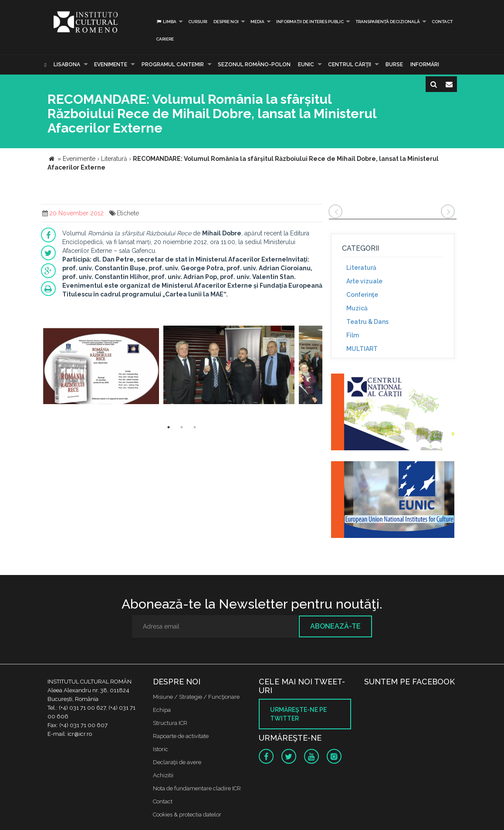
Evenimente (111, 65)
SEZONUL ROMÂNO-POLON (254, 65)
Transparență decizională (388, 22)
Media (257, 22)
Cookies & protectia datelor (187, 815)
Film (353, 335)
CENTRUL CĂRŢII (350, 65)
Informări (425, 65)
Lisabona (67, 65)
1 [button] (169, 427)
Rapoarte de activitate (181, 736)
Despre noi (226, 22)
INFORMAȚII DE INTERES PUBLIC (310, 22)
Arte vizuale (364, 281)
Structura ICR (170, 723)
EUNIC (306, 65)
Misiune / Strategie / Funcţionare (196, 697)
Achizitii (163, 775)
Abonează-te (335, 626)
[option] (101, 366)
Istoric (161, 749)
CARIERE (165, 39)
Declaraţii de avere (177, 762)
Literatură (361, 268)
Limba (166, 22)
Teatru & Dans (367, 322)
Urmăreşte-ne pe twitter (298, 714)
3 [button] (195, 427)
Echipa (162, 710)
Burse (394, 65)
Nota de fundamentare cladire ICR (197, 788)
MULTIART (362, 349)
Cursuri (198, 22)
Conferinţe (362, 295)
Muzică (357, 308)
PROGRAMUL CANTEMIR (173, 65)
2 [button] (182, 427)
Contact (442, 22)
